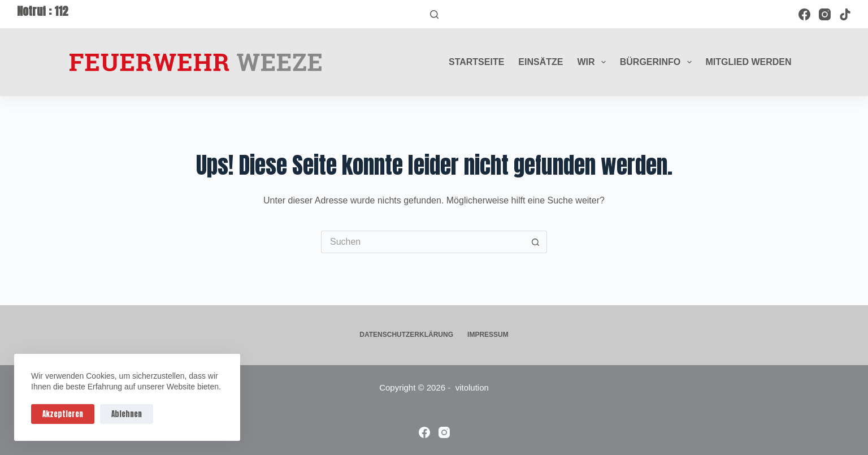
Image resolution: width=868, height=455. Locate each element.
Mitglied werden (749, 62)
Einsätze (541, 62)
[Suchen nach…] (423, 242)
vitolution (472, 387)
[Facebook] (804, 14)
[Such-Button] (536, 242)
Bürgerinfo (658, 62)
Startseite (476, 62)
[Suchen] (434, 14)
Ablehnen (127, 414)
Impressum (488, 335)
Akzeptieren (63, 414)
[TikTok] (845, 14)
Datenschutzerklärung (406, 335)
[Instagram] (825, 14)
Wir (593, 62)
